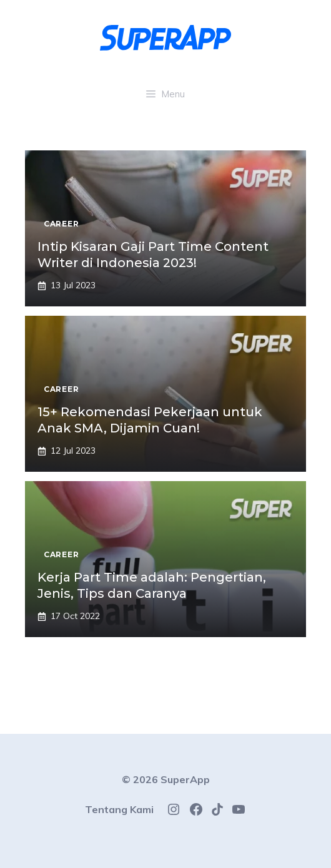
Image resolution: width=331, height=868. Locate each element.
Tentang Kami (119, 809)
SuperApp (185, 779)
